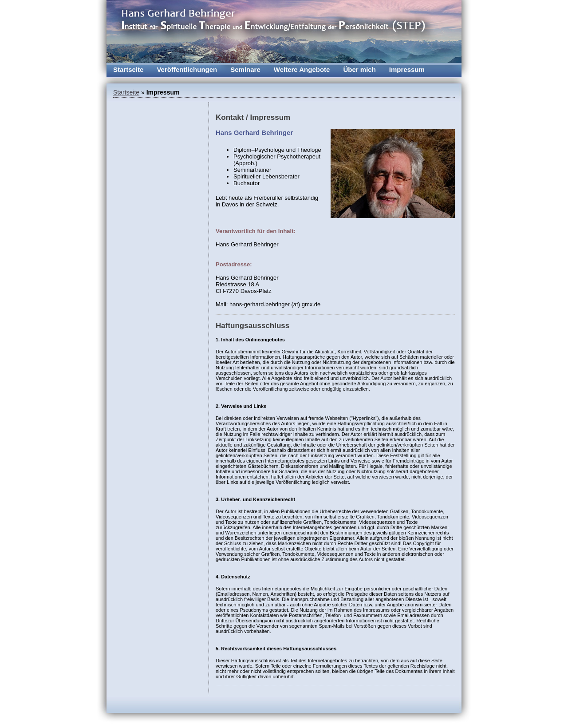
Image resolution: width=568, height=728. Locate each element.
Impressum (407, 69)
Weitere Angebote (302, 69)
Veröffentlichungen (187, 69)
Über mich (359, 69)
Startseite (128, 69)
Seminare (245, 69)
